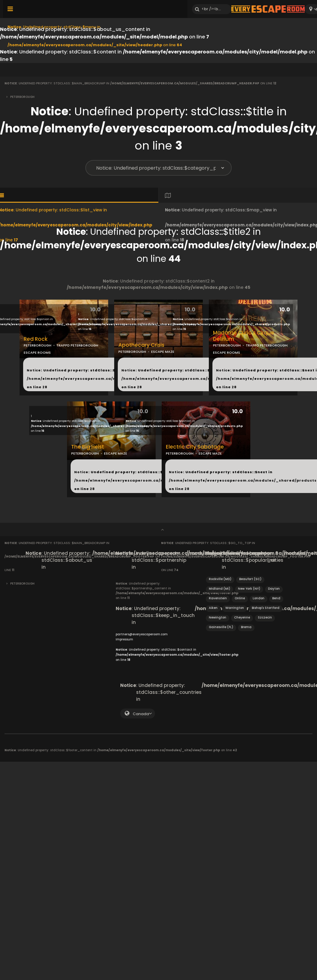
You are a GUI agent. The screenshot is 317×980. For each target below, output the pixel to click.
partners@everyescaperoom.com (142, 634)
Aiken (213, 608)
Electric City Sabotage (195, 447)
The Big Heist (88, 447)
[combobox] (138, 714)
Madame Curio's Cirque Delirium (244, 336)
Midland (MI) (219, 589)
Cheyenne (242, 617)
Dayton (274, 589)
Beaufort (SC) (250, 579)
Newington (218, 617)
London (259, 598)
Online (240, 598)
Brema (246, 627)
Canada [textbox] (141, 714)
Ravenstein (218, 598)
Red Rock (36, 339)
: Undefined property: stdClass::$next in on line (105, 379)
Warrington (235, 608)
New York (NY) (249, 589)
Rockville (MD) (220, 579)
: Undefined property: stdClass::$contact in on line (177, 655)
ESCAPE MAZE (163, 352)
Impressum (124, 639)
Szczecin (265, 617)
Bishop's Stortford (266, 608)
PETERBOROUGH (38, 345)
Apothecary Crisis (141, 345)
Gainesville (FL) (221, 627)
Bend (276, 598)
